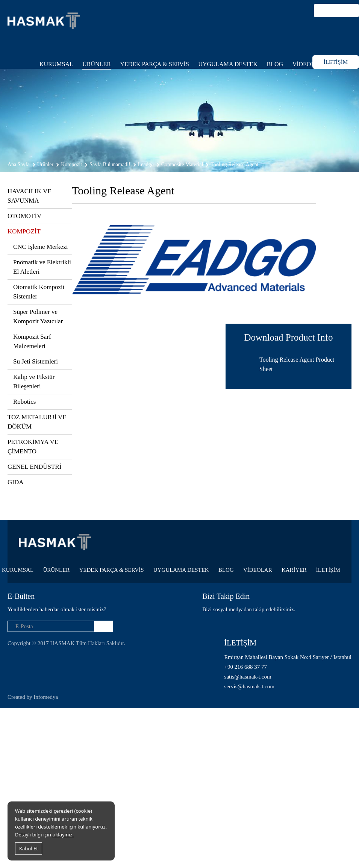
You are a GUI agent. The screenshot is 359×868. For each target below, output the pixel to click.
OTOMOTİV (24, 216)
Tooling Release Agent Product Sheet (297, 364)
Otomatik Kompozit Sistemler (39, 292)
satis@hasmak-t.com (248, 677)
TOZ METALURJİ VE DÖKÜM (37, 422)
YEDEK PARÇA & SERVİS (155, 64)
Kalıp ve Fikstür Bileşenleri (34, 382)
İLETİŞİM (336, 62)
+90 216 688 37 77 (246, 667)
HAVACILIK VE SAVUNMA (30, 196)
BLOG (275, 64)
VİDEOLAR (308, 64)
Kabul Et (29, 848)
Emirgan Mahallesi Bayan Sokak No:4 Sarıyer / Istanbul (288, 657)
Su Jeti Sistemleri (36, 361)
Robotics (24, 402)
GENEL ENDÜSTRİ (34, 467)
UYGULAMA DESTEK (228, 64)
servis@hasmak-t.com (249, 686)
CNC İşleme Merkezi (40, 247)
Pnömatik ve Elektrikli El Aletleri (42, 267)
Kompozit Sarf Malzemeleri (32, 341)
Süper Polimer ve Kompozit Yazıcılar (38, 317)
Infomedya (46, 697)
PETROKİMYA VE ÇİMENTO (33, 447)
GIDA (16, 482)
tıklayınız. (63, 835)
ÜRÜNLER (97, 64)
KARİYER (294, 570)
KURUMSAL (56, 64)
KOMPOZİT (24, 231)
